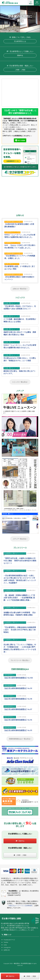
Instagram (7, 947)
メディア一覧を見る (20, 539)
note (5, 945)
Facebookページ (9, 940)
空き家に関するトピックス (12, 264)
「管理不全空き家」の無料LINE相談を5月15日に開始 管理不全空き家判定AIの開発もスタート (20, 561)
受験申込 (20, 55)
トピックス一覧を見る (20, 382)
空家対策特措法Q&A (10, 675)
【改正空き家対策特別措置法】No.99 (18, 688)
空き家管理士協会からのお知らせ (14, 222)
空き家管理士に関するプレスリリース (15, 553)
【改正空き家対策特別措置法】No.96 (18, 720)
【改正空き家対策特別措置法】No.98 (18, 699)
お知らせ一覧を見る (20, 289)
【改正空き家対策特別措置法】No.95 (18, 730)
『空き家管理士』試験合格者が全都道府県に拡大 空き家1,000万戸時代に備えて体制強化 (20, 630)
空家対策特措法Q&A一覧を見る (20, 739)
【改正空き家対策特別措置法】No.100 (18, 678)
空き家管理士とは (20, 41)
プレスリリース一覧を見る (20, 660)
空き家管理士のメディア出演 (12, 232)
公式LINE (7, 950)
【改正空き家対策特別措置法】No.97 (18, 709)
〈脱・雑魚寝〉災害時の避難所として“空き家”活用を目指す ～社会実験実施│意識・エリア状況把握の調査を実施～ (19, 598)
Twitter (6, 942)
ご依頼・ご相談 (20, 70)
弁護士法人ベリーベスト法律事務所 (20, 906)
